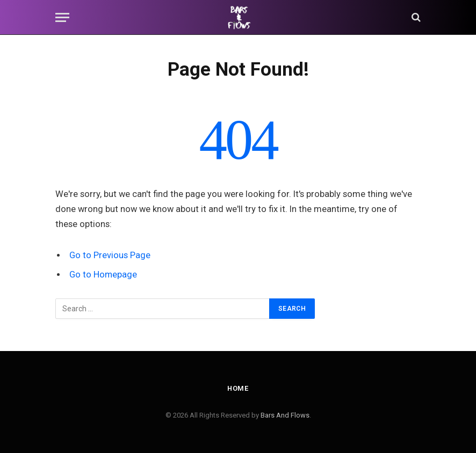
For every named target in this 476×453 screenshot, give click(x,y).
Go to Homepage (103, 275)
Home (238, 388)
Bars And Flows (285, 415)
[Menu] (62, 17)
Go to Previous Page (110, 255)
